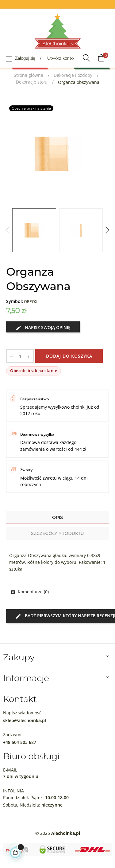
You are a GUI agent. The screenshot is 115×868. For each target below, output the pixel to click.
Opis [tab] (57, 517)
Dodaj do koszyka (69, 356)
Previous (8, 230)
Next (107, 230)
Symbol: (15, 301)
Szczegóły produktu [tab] (57, 533)
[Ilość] (20, 356)
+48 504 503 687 (20, 742)
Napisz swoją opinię (43, 328)
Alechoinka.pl (66, 833)
